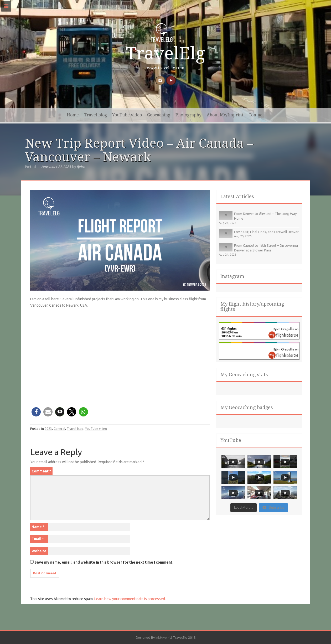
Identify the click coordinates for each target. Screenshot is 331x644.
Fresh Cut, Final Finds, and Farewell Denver (266, 232)
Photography (188, 115)
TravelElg (165, 53)
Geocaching (159, 115)
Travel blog (95, 115)
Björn (81, 167)
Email (38, 539)
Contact (256, 115)
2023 (48, 429)
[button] (36, 412)
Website (39, 551)
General (59, 429)
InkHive (161, 637)
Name (38, 527)
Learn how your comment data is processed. (130, 599)
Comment (41, 471)
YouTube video (127, 115)
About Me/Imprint (225, 115)
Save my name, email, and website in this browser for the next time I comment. (104, 562)
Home (73, 115)
